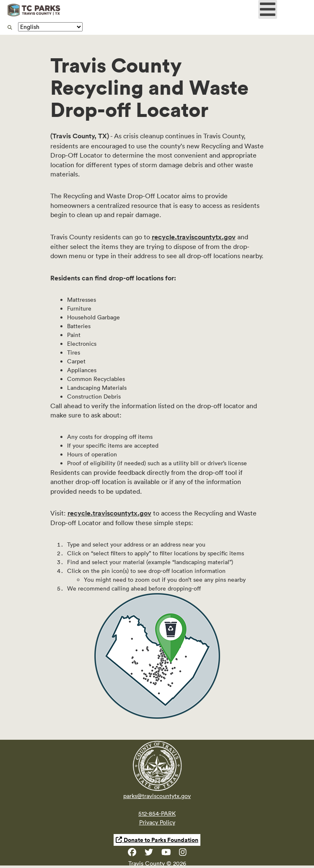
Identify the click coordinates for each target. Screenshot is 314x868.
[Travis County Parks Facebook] (132, 854)
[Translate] (50, 27)
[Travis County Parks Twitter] (149, 854)
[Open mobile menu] (268, 9)
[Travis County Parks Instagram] (183, 854)
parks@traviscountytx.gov (157, 796)
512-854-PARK (157, 814)
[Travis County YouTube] (166, 854)
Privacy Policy (157, 822)
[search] (10, 27)
